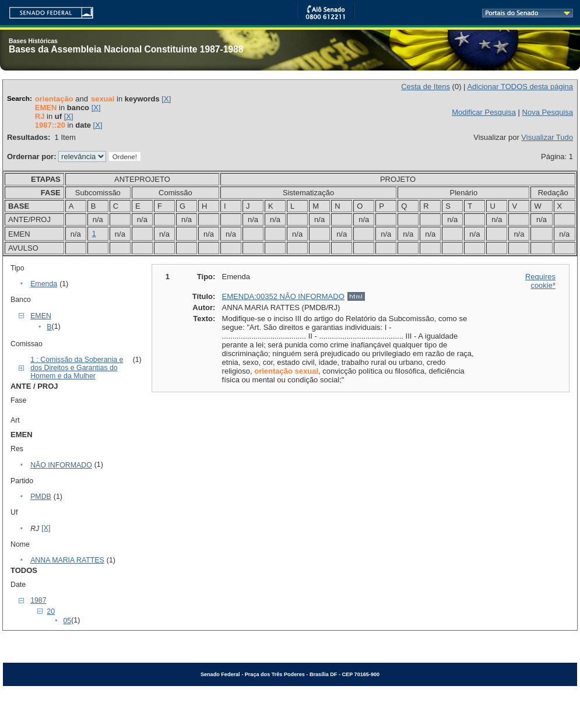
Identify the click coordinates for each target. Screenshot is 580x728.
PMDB (41, 497)
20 (51, 611)
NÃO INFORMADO (61, 465)
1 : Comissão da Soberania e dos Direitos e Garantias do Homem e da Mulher (77, 368)
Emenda (44, 284)
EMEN (41, 316)
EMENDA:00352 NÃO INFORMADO (283, 296)
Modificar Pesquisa (484, 112)
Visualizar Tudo (547, 137)
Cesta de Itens (426, 87)
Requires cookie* (540, 281)
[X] (166, 99)
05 (67, 621)
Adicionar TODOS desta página (520, 87)
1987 (38, 600)
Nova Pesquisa (548, 112)
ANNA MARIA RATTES (67, 560)
